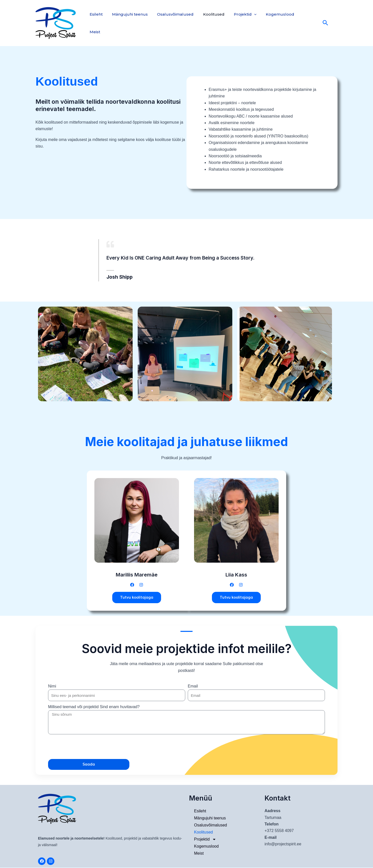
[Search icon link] (318, 23)
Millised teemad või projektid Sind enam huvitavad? (94, 707)
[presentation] (86, 747)
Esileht (95, 23)
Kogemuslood (273, 23)
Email (193, 687)
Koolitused (209, 23)
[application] (248, 23)
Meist (300, 23)
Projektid (239, 23)
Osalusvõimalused (172, 23)
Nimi (52, 687)
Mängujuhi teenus (128, 23)
